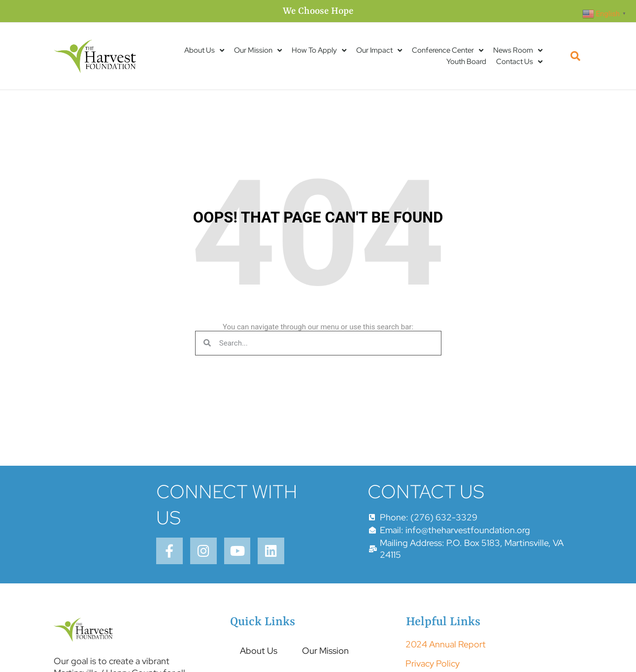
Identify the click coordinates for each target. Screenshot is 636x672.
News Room (518, 50)
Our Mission (258, 50)
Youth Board (466, 62)
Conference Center (448, 50)
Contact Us (519, 62)
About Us (204, 50)
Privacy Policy (433, 664)
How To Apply (319, 50)
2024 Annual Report (446, 646)
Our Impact (379, 50)
